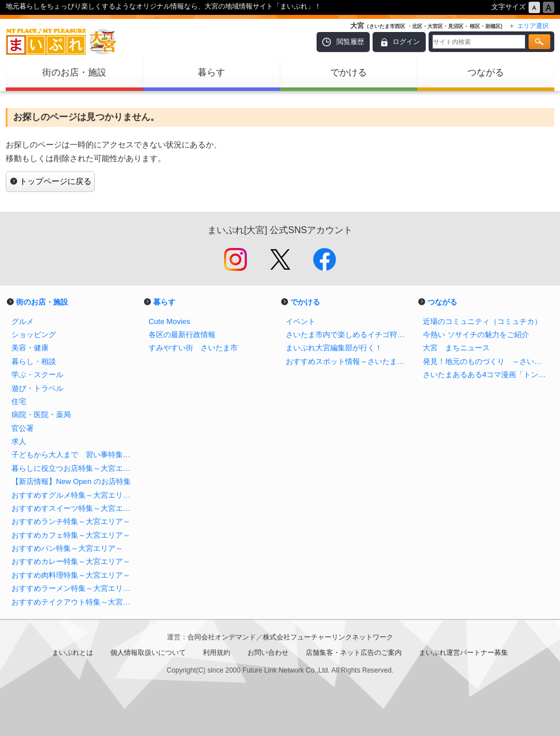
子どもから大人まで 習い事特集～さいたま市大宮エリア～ (74, 455)
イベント (301, 321)
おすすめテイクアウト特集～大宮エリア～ (74, 602)
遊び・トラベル (37, 388)
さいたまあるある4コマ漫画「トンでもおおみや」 (486, 375)
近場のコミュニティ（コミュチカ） (482, 321)
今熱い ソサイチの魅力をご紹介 (476, 335)
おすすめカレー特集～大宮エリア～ (71, 561)
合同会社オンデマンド (222, 637)
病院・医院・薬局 (41, 415)
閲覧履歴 (350, 42)
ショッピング (34, 335)
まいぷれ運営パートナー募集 (463, 653)
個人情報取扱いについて (148, 653)
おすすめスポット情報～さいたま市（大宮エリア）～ (349, 361)
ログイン (406, 42)
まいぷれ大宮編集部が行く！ (334, 348)
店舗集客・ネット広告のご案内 (354, 653)
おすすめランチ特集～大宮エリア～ (71, 521)
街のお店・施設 (74, 72)
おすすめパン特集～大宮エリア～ (67, 548)
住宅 (19, 401)
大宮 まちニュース (456, 348)
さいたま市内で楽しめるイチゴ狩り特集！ (349, 335)
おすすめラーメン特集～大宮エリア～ (74, 588)
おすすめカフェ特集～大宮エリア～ (71, 535)
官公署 (23, 428)
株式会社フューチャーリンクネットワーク (328, 637)
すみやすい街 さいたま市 (193, 348)
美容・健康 (30, 348)
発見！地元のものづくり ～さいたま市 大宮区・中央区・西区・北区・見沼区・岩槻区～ (486, 361)
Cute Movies (169, 321)
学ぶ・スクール (37, 375)
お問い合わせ (268, 653)
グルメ (23, 321)
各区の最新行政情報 (182, 335)
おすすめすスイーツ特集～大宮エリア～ (74, 508)
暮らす (211, 72)
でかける (349, 72)
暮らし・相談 (34, 361)
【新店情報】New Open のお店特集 (71, 481)
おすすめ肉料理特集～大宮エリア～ (71, 575)
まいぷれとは (73, 653)
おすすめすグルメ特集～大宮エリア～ (74, 495)
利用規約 (217, 653)
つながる (486, 72)
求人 (19, 441)
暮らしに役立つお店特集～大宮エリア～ (74, 468)
